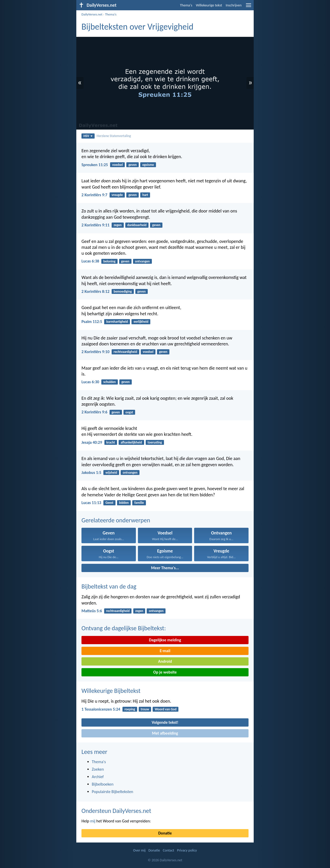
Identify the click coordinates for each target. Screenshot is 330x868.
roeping (130, 709)
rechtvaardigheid (125, 352)
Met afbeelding (165, 733)
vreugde (117, 195)
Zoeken (98, 769)
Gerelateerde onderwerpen (116, 520)
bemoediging (123, 291)
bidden (124, 503)
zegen (118, 225)
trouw (145, 709)
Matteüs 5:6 (92, 611)
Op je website (165, 672)
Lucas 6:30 (90, 382)
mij (93, 821)
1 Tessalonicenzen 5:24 (101, 709)
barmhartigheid (117, 322)
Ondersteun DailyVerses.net (116, 811)
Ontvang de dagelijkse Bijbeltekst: (124, 628)
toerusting (155, 442)
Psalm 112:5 (92, 322)
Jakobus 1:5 (91, 473)
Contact (169, 850)
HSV (88, 136)
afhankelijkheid (131, 442)
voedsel (117, 165)
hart (145, 195)
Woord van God (166, 709)
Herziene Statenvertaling (114, 136)
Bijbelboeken (103, 784)
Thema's (186, 5)
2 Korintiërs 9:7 (94, 195)
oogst (129, 412)
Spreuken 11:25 (95, 165)
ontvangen (142, 261)
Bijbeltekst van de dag (109, 586)
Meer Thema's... (165, 568)
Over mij (139, 850)
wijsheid (111, 473)
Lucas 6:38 (90, 261)
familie (139, 503)
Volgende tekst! (165, 722)
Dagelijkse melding (165, 640)
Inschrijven (234, 5)
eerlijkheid (141, 322)
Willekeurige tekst (209, 5)
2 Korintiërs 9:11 (96, 225)
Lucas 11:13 (91, 503)
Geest (109, 503)
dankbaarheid (137, 225)
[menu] (249, 7)
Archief (98, 777)
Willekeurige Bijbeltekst (111, 691)
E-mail (165, 651)
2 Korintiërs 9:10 (96, 352)
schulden (110, 382)
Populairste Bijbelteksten (113, 792)
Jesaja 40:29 (92, 442)
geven (133, 165)
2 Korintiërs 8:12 (96, 291)
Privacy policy (187, 850)
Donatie (165, 833)
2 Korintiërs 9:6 (94, 412)
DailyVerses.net (92, 14)
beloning (109, 261)
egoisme (148, 165)
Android (165, 661)
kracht (111, 442)
